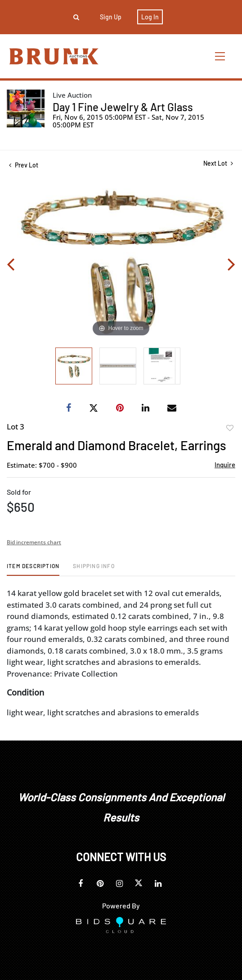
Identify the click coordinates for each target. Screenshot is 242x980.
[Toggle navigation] (220, 56)
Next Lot (218, 163)
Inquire (225, 465)
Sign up (111, 17)
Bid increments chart (34, 542)
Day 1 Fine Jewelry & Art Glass (123, 107)
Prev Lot (24, 165)
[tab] (33, 569)
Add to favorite (230, 428)
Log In (150, 17)
